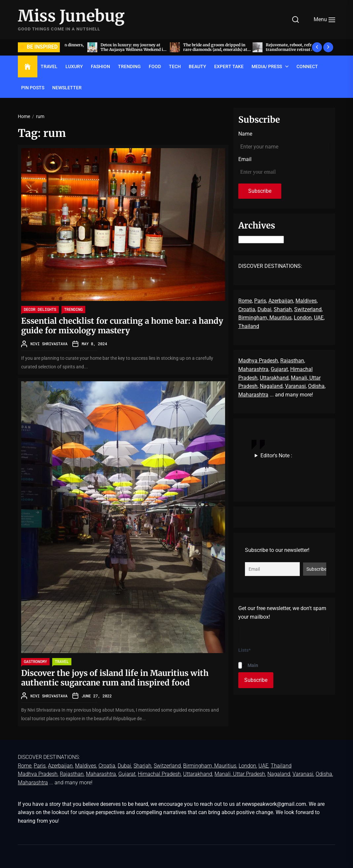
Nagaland (271, 386)
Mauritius (280, 318)
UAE (319, 318)
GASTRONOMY (35, 661)
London (303, 318)
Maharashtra (253, 369)
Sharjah (283, 309)
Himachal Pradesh (159, 774)
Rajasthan (292, 361)
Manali (299, 378)
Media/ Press (267, 66)
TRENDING (129, 66)
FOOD (155, 66)
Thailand (249, 326)
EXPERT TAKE (229, 66)
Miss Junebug (71, 16)
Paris (260, 301)
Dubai (264, 309)
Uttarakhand (274, 378)
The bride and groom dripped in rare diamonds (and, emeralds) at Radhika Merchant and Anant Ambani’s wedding (275, 52)
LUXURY (74, 66)
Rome (245, 301)
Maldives (306, 301)
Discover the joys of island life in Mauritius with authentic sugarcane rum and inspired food (115, 678)
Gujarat (279, 369)
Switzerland (308, 309)
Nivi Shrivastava (49, 344)
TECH (175, 66)
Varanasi (295, 386)
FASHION (100, 66)
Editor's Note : (276, 455)
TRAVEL (49, 66)
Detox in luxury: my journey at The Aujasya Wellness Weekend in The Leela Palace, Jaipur (193, 50)
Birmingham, (254, 318)
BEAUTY (197, 66)
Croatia (247, 309)
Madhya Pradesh (258, 361)
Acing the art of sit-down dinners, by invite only (111, 47)
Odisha (316, 386)
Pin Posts (33, 88)
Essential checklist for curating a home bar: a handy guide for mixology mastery (122, 326)
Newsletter (67, 88)
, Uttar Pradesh (248, 774)
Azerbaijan (281, 301)
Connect (307, 66)
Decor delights (40, 309)
